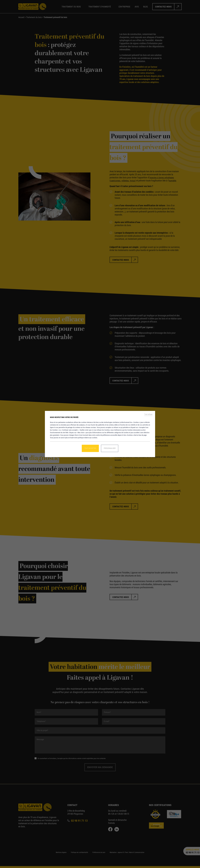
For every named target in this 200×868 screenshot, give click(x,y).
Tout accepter (90, 448)
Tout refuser (148, 415)
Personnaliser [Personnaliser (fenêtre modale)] (110, 448)
